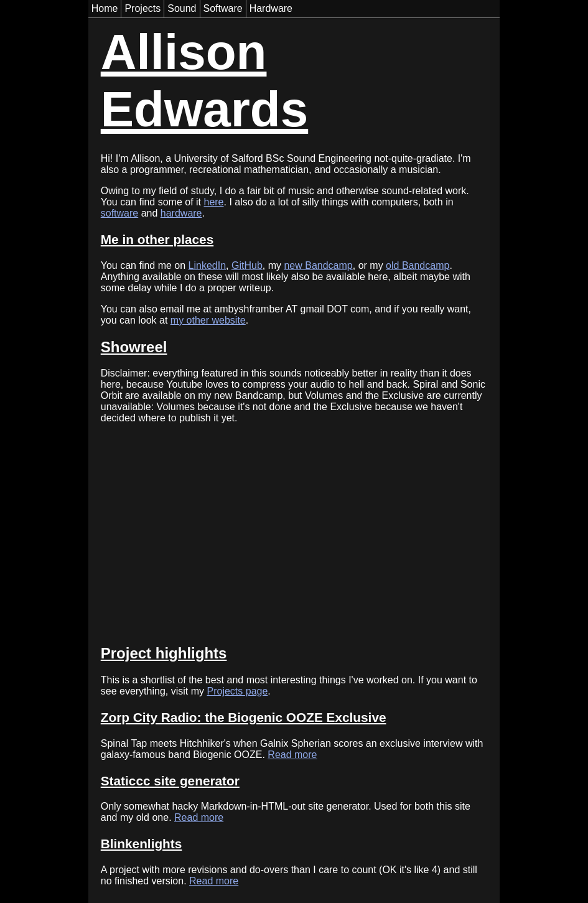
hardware (181, 213)
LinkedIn (208, 265)
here (213, 202)
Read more (292, 755)
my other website (208, 320)
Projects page (237, 691)
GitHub (247, 265)
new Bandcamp (318, 265)
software (119, 213)
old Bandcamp (418, 265)
